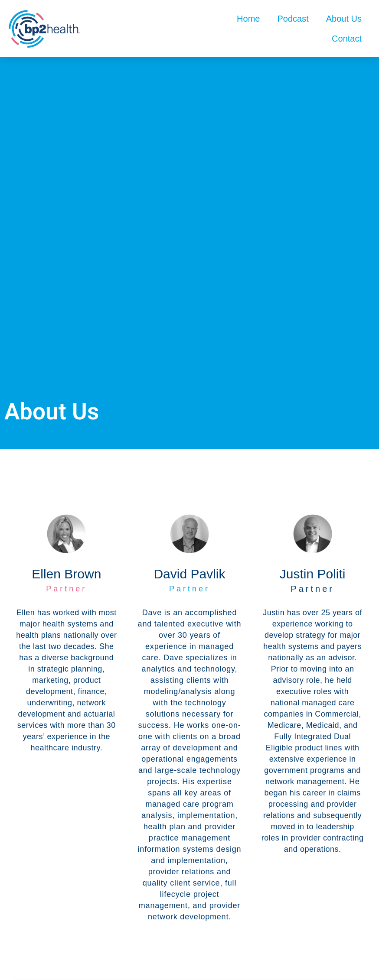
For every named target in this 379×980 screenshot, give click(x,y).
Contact (347, 39)
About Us (344, 19)
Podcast (293, 19)
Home (248, 19)
